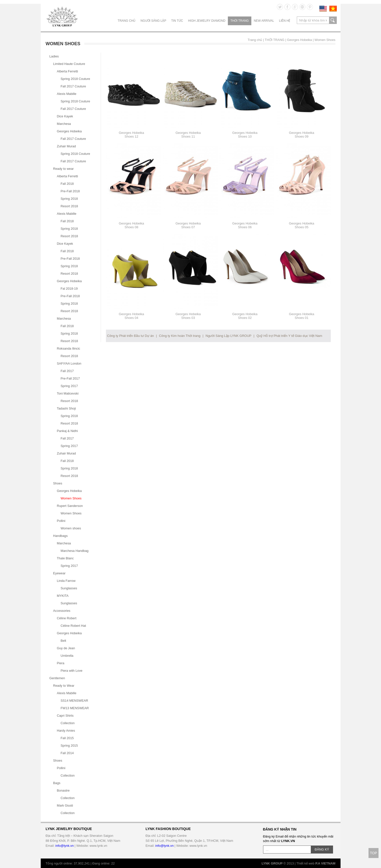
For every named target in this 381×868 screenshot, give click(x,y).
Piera (61, 663)
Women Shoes (325, 40)
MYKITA (63, 596)
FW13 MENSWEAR (75, 708)
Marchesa (64, 124)
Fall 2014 (67, 753)
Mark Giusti (65, 805)
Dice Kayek (65, 116)
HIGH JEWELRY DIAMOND (207, 21)
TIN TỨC (177, 21)
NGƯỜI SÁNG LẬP (154, 21)
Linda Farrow (66, 581)
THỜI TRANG (239, 21)
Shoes (58, 483)
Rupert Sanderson (70, 506)
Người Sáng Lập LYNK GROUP (228, 336)
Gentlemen (57, 678)
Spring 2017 (69, 386)
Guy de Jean (66, 648)
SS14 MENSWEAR (74, 701)
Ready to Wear (64, 686)
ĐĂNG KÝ (322, 849)
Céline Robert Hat (73, 626)
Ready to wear (64, 169)
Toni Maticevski (68, 393)
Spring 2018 (69, 199)
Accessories (62, 611)
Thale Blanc (65, 558)
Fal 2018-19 (69, 289)
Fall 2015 (67, 738)
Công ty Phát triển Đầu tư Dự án (131, 336)
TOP (374, 853)
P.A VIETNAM (325, 863)
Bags (57, 783)
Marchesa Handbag (75, 551)
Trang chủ (127, 21)
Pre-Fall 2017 (70, 378)
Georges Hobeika (300, 40)
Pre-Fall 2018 (70, 191)
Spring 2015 (69, 746)
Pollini (61, 521)
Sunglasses (69, 588)
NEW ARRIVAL (264, 21)
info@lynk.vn (65, 846)
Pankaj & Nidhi (67, 431)
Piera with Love (72, 671)
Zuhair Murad (66, 146)
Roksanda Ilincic (69, 348)
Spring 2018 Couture (75, 79)
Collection (68, 723)
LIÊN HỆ (285, 21)
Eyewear (59, 573)
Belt (63, 641)
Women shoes (71, 528)
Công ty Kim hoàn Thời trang (180, 336)
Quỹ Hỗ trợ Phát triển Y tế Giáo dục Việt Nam (289, 336)
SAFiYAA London (69, 363)
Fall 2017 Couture (73, 86)
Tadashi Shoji (66, 408)
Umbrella (67, 656)
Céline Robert (67, 618)
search (333, 20)
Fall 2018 (67, 184)
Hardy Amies (66, 731)
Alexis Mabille (67, 94)
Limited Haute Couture (69, 64)
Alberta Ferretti (68, 71)
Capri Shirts (65, 716)
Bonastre (63, 790)
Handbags (60, 536)
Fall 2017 (67, 371)
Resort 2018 (69, 206)
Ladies (54, 56)
